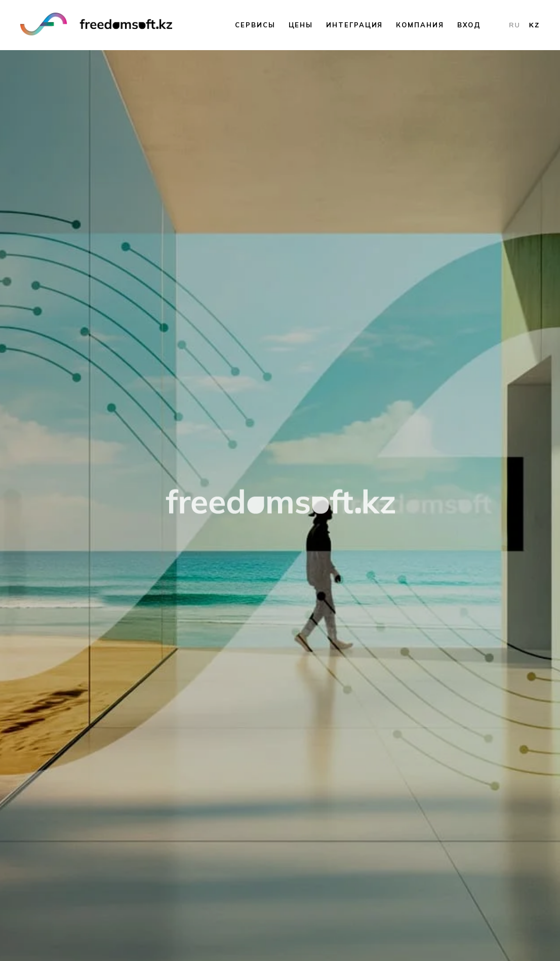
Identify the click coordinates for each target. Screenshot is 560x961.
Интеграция (354, 25)
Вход (469, 25)
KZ (534, 25)
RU (515, 25)
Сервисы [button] (255, 25)
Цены (301, 25)
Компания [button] (420, 25)
